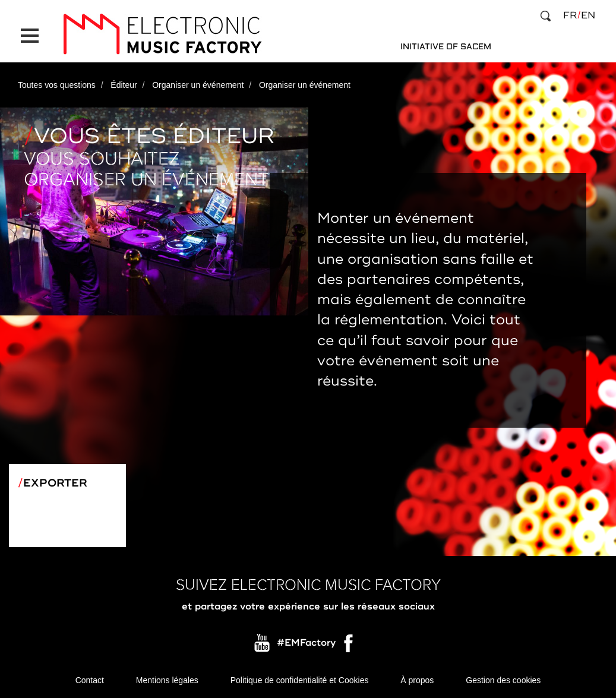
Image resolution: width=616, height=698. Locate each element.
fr (570, 15)
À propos (417, 680)
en (588, 15)
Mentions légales (167, 680)
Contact (90, 680)
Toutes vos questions (57, 85)
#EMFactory (306, 643)
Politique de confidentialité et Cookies (300, 680)
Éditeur (124, 85)
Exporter (55, 483)
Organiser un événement (198, 85)
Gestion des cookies (503, 680)
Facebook (349, 646)
